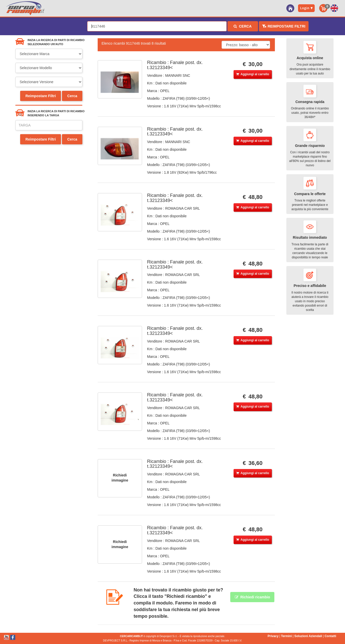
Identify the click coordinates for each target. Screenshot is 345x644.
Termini (286, 636)
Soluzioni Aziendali (308, 636)
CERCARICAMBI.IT (131, 636)
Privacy (273, 636)
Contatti (330, 636)
